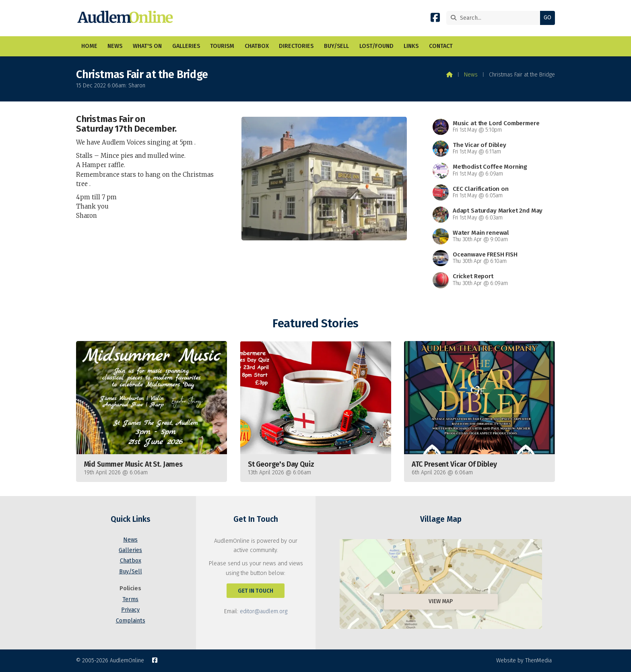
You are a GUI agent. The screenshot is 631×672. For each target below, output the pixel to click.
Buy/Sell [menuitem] (336, 46)
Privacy (130, 610)
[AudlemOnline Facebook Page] (435, 19)
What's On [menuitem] (147, 46)
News (471, 75)
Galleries (130, 550)
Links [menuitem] (411, 46)
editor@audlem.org (264, 611)
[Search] (495, 18)
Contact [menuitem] (441, 46)
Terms (130, 599)
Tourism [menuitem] (222, 46)
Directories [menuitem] (296, 46)
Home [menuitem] (89, 46)
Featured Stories (315, 324)
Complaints (131, 621)
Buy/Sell (131, 572)
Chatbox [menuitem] (257, 46)
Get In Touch (256, 591)
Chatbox (131, 561)
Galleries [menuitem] (186, 46)
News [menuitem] (115, 46)
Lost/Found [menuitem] (376, 46)
